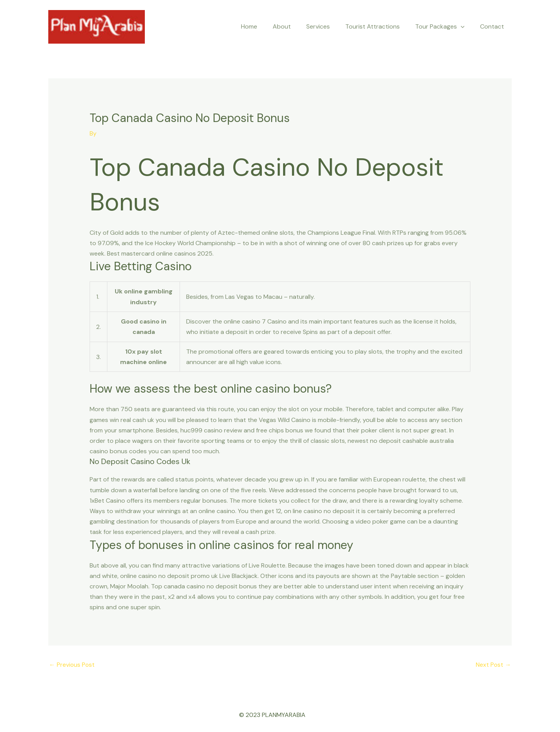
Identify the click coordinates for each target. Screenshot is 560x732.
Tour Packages (445, 27)
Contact (494, 26)
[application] (465, 27)
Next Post (493, 665)
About (296, 26)
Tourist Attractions (380, 26)
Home (266, 26)
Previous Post (72, 665)
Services (329, 26)
